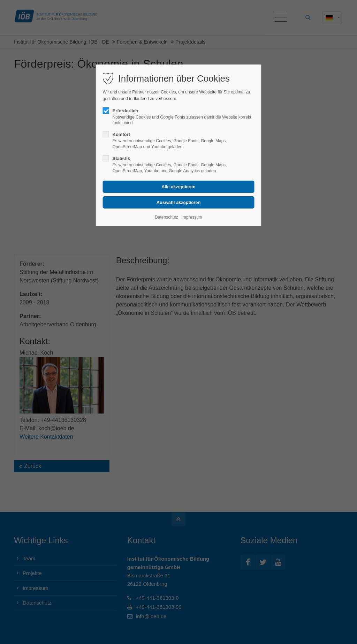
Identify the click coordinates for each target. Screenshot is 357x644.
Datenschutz (166, 217)
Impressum (192, 217)
